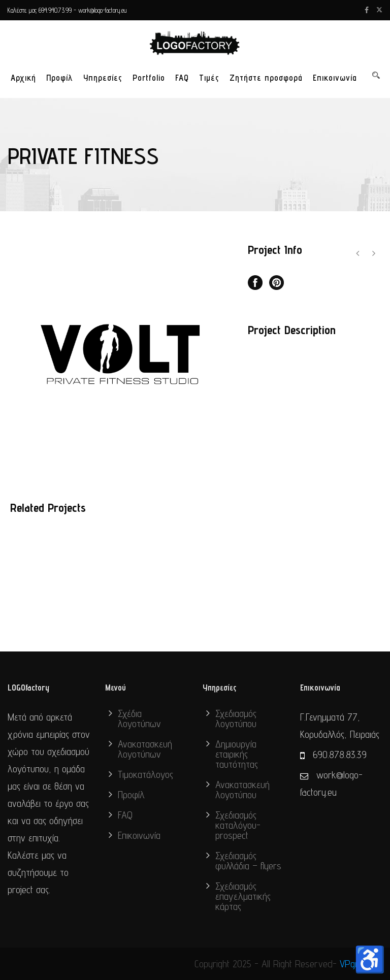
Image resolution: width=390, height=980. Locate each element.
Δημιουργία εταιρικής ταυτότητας (237, 754)
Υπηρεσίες (103, 78)
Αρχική (23, 78)
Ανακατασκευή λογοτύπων (145, 749)
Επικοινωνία (335, 78)
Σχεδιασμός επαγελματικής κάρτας (243, 896)
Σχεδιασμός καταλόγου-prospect (238, 825)
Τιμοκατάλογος (145, 774)
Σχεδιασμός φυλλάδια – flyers (248, 861)
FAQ (182, 78)
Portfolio (149, 78)
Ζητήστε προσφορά (266, 78)
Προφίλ (60, 78)
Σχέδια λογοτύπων (139, 718)
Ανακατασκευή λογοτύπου (242, 790)
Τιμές (209, 78)
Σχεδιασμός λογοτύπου (236, 718)
